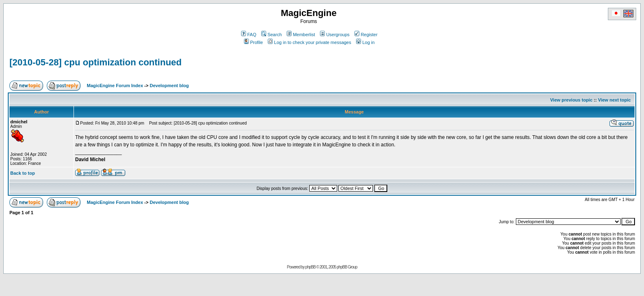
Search (271, 35)
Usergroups (335, 35)
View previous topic (571, 100)
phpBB (310, 267)
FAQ (249, 35)
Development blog (169, 86)
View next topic (614, 100)
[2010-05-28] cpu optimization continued (95, 62)
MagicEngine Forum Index (115, 86)
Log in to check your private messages (309, 42)
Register (366, 35)
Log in (365, 42)
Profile (253, 42)
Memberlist (301, 35)
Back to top (23, 173)
